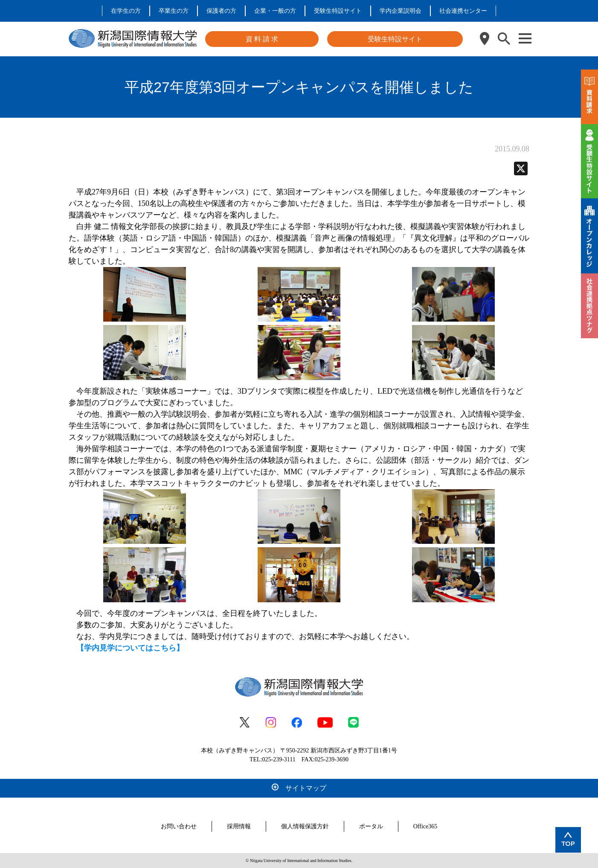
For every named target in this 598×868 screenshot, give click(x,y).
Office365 (425, 826)
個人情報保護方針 (305, 826)
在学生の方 (126, 11)
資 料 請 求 (262, 39)
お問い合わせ (179, 826)
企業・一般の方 (275, 11)
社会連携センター (463, 11)
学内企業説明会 (401, 11)
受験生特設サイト (338, 11)
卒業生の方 (174, 11)
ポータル (371, 826)
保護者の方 (221, 11)
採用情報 (239, 826)
